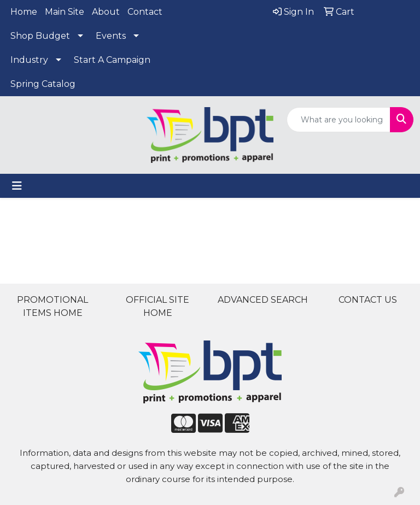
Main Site (65, 12)
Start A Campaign (112, 60)
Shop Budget (40, 36)
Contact (145, 12)
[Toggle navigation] (17, 186)
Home (24, 12)
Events (111, 36)
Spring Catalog (43, 84)
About (106, 12)
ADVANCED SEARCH (263, 300)
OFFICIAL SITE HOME (157, 306)
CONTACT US (368, 300)
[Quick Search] (339, 120)
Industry (29, 60)
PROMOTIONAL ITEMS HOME (52, 306)
